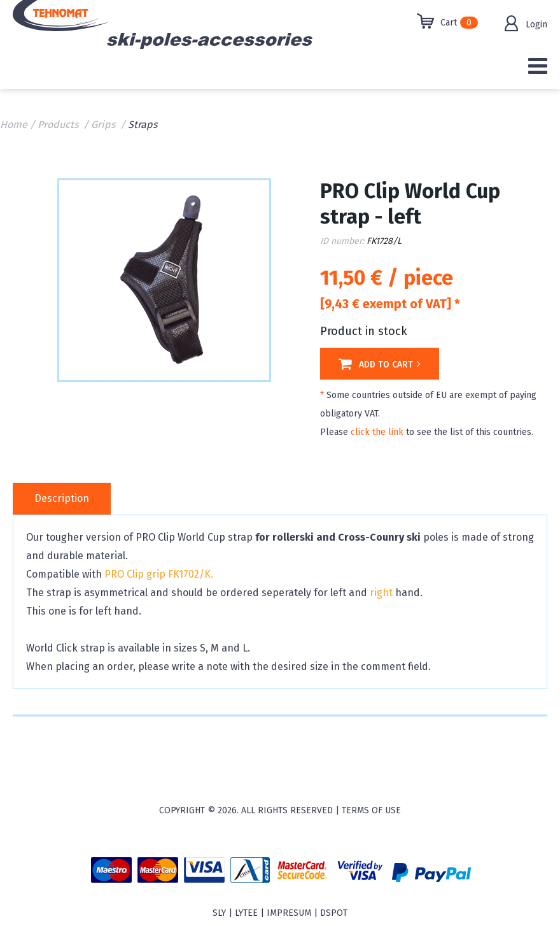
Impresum (289, 913)
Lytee (246, 913)
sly (219, 913)
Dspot (334, 913)
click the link (377, 432)
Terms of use (371, 810)
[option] (164, 279)
